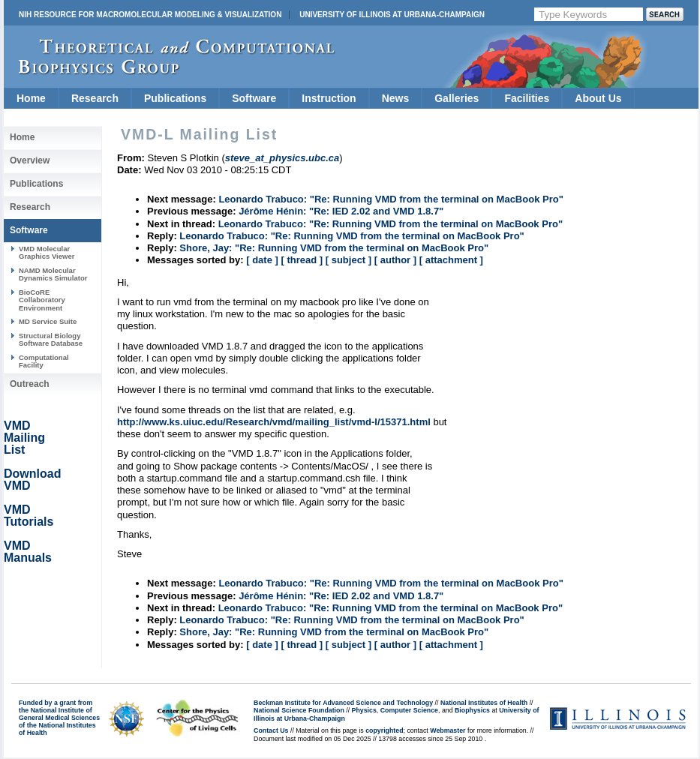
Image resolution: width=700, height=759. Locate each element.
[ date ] (262, 260)
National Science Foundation (299, 710)
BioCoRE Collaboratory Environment (42, 300)
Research (95, 98)
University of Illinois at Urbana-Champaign (392, 15)
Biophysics (472, 710)
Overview (30, 160)
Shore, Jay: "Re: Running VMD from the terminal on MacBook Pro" (334, 248)
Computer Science (409, 710)
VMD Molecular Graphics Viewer (47, 252)
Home (31, 98)
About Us (598, 98)
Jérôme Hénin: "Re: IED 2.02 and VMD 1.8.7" (341, 211)
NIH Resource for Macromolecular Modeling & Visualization (150, 15)
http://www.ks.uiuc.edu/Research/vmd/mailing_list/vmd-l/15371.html (274, 422)
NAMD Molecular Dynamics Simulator (53, 274)
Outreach (30, 384)
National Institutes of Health (484, 703)
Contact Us (271, 730)
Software (254, 98)
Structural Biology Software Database (51, 339)
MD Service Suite (48, 321)
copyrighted (384, 730)
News (396, 98)
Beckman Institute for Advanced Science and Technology (343, 703)
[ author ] (395, 260)
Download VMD (32, 480)
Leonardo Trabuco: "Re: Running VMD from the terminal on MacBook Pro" (391, 199)
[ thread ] (302, 260)
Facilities (527, 98)
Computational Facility (44, 361)
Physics (364, 710)
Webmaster (448, 730)
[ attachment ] (451, 260)
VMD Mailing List (24, 438)
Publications (175, 98)
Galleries (457, 98)
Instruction (329, 98)
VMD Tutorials (29, 516)
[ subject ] (348, 260)
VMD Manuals (28, 552)
